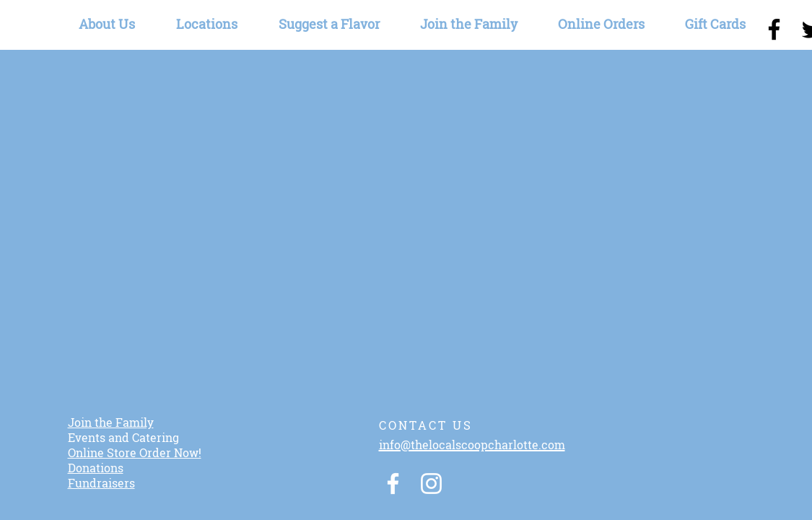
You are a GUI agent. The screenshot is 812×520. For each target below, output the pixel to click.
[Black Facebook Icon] (774, 29)
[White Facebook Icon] (393, 484)
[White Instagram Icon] (431, 484)
